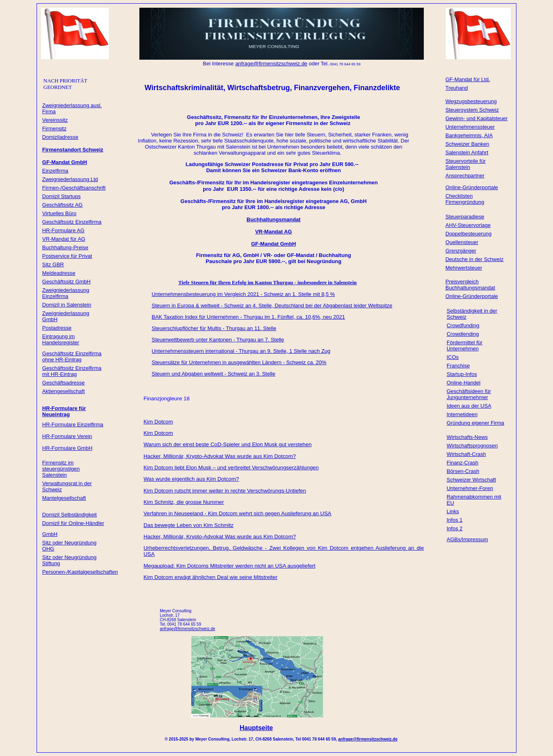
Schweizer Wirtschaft (471, 480)
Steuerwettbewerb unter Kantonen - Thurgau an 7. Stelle (218, 340)
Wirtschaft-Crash (466, 454)
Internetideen (462, 414)
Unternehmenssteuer (470, 127)
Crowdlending (463, 334)
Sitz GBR (53, 265)
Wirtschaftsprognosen (472, 446)
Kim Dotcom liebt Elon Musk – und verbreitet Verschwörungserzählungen (231, 468)
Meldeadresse (59, 273)
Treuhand (456, 88)
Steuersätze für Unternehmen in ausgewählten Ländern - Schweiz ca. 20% (239, 362)
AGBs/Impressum (467, 539)
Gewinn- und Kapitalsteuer (476, 118)
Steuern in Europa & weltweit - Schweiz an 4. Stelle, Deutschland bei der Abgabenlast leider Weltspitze (272, 306)
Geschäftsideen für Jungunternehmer (469, 394)
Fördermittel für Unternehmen (464, 346)
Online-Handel (463, 383)
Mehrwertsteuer (464, 268)
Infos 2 (454, 528)
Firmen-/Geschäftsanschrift (74, 188)
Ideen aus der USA (469, 406)
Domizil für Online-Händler (73, 523)
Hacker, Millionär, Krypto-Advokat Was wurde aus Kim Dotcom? (220, 456)
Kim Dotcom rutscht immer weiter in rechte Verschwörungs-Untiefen (225, 491)
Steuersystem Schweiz (472, 110)
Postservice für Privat (67, 256)
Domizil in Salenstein (67, 305)
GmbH (50, 534)
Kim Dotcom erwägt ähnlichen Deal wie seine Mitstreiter (210, 577)
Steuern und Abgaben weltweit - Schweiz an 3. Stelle (213, 374)
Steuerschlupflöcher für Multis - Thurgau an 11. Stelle (214, 328)
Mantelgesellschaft (64, 498)
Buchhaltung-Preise (65, 247)
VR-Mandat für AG (64, 239)
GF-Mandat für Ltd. (468, 79)
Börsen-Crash (463, 471)
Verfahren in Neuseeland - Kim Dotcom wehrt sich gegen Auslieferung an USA (237, 513)
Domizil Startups (62, 196)
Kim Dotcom (158, 422)
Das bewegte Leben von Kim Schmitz (189, 525)
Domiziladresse (60, 137)
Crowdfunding (463, 325)
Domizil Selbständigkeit (69, 515)
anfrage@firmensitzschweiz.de (368, 739)
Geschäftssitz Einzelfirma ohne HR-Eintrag (72, 356)
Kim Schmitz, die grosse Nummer (184, 502)
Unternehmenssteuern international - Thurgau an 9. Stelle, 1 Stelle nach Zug (241, 351)
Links (453, 511)
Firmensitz (54, 129)
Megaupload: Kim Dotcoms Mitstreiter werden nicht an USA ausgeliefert (229, 566)
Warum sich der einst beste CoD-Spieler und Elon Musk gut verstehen (228, 444)
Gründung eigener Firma (475, 423)
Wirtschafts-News (467, 437)
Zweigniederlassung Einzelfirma (66, 293)
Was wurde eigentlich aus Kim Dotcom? (191, 479)
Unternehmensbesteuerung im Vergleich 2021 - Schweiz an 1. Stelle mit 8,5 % (243, 294)
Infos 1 (454, 520)
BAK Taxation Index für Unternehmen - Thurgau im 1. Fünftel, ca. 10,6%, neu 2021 (248, 317)
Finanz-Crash (462, 463)
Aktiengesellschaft (64, 391)
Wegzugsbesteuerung (471, 101)
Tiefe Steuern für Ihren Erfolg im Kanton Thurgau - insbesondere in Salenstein (268, 282)
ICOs (453, 357)
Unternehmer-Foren (470, 488)
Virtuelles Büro (59, 213)
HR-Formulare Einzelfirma (73, 424)
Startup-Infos (462, 374)
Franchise (458, 366)
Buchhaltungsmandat (274, 219)
